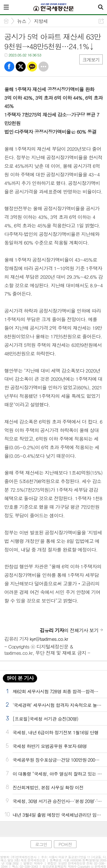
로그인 (41, 844)
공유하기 (101, 21)
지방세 (41, 21)
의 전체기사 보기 (69, 630)
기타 (44, 67)
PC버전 (65, 844)
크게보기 (91, 60)
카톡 (32, 67)
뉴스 (22, 21)
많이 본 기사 (20, 678)
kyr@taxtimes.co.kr (49, 639)
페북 (9, 67)
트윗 (21, 67)
